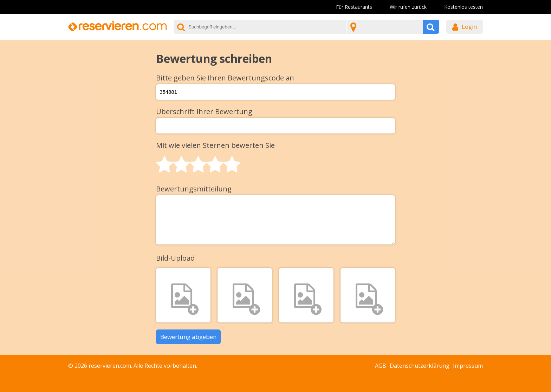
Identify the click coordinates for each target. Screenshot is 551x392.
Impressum (468, 366)
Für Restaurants (354, 7)
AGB (381, 366)
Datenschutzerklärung (420, 366)
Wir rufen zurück (408, 7)
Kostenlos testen (464, 7)
